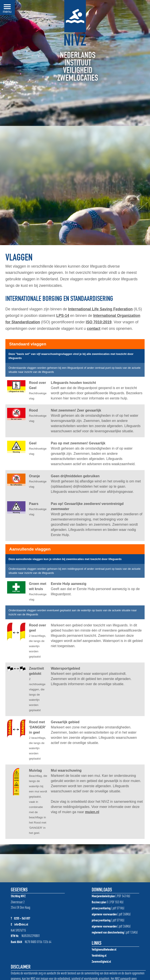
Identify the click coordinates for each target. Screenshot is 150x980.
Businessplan (99, 903)
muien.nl (92, 812)
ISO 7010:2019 (99, 322)
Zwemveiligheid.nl (101, 962)
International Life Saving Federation (100, 309)
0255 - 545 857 (22, 919)
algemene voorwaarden (104, 915)
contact (94, 329)
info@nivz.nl (21, 925)
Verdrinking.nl (99, 956)
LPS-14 (63, 316)
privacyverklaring (101, 909)
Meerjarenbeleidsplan (103, 897)
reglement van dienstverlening (108, 933)
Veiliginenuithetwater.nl (104, 950)
